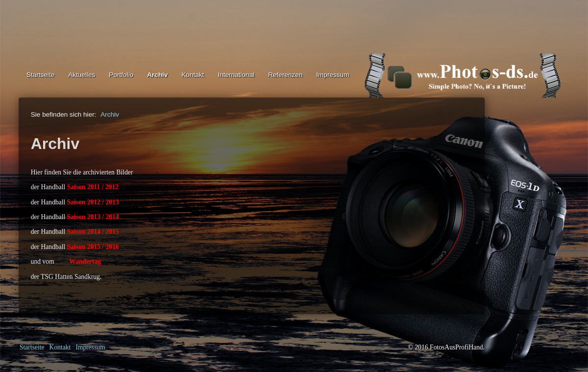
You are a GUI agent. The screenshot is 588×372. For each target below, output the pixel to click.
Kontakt (193, 75)
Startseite (40, 75)
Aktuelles (82, 75)
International (236, 75)
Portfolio (121, 75)
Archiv (157, 75)
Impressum (333, 75)
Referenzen (285, 75)
